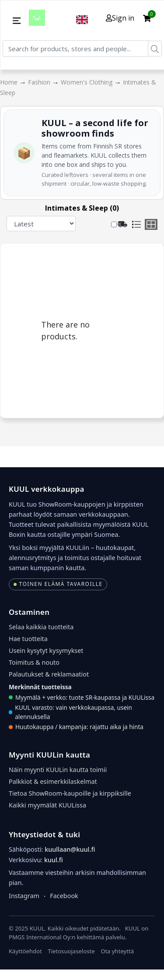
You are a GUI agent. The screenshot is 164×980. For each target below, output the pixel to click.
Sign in (120, 18)
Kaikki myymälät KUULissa (47, 805)
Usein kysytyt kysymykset (46, 650)
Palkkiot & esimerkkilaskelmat (53, 781)
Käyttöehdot (25, 951)
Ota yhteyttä (117, 951)
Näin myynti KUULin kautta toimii (58, 770)
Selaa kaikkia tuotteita (41, 627)
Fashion (40, 82)
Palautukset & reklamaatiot (49, 674)
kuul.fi (54, 860)
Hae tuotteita (28, 639)
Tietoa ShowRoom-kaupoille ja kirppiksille (70, 793)
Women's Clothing (87, 82)
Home (10, 82)
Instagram (24, 896)
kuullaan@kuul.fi (70, 849)
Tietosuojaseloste (71, 951)
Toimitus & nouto (34, 662)
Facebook (64, 896)
